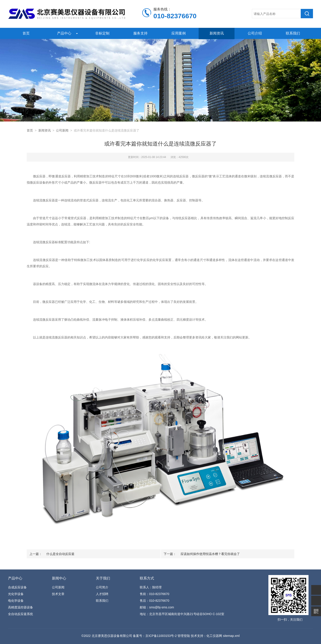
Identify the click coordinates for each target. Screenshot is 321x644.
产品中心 (64, 33)
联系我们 (292, 33)
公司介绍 (254, 33)
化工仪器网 (214, 636)
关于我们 (103, 578)
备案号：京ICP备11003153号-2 (155, 636)
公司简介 (102, 587)
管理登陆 (184, 636)
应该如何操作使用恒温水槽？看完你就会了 (210, 554)
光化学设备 (16, 594)
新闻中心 (59, 578)
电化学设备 (16, 601)
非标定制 (102, 33)
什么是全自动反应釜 (60, 554)
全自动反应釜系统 (21, 614)
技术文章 (58, 594)
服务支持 (140, 33)
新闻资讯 (216, 33)
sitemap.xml (231, 636)
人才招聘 (102, 594)
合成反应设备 (17, 587)
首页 (26, 33)
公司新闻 (62, 130)
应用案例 (178, 33)
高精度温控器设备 (21, 607)
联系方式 (147, 578)
